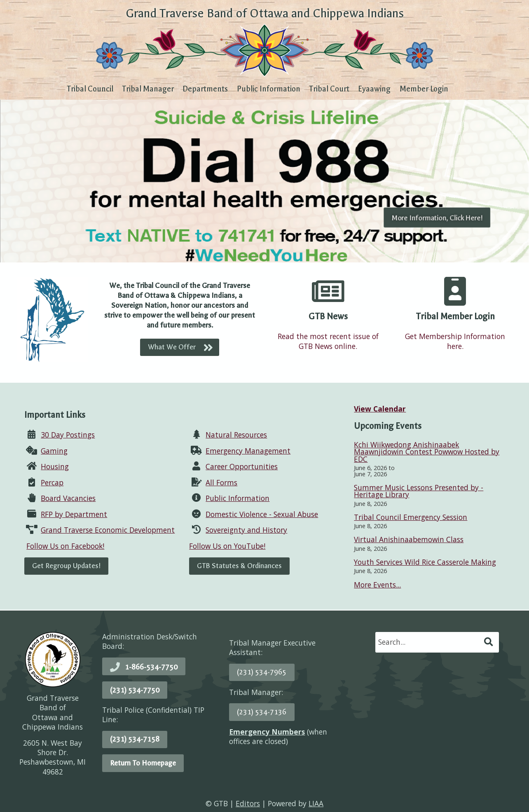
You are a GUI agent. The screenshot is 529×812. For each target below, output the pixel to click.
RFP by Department (74, 514)
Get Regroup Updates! (66, 566)
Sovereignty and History (246, 530)
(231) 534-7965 (262, 672)
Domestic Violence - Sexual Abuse (262, 514)
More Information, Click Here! (437, 218)
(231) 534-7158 (135, 739)
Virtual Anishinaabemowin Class (409, 539)
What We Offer (172, 347)
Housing (55, 466)
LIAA (316, 803)
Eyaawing (374, 89)
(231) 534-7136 (262, 712)
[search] (429, 642)
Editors (248, 803)
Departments (205, 89)
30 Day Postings (68, 435)
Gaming (54, 451)
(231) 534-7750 (135, 690)
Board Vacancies (68, 498)
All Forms (221, 482)
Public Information (269, 89)
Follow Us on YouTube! (227, 546)
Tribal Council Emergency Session (411, 517)
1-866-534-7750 (151, 667)
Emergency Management (248, 451)
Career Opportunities (242, 466)
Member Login (424, 89)
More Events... (377, 585)
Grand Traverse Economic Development (108, 530)
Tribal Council (90, 89)
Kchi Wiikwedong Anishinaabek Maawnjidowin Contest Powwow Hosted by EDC (427, 452)
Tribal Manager (148, 89)
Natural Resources (236, 435)
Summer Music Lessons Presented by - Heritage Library (419, 491)
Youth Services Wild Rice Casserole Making (425, 562)
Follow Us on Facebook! (65, 546)
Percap (52, 482)
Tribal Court (329, 89)
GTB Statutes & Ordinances (239, 566)
